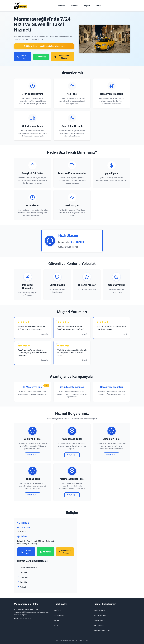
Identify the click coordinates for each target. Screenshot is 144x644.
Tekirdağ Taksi (99, 625)
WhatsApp (41, 57)
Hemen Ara (22, 57)
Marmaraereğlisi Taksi (102, 630)
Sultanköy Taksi (99, 620)
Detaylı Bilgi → (33, 455)
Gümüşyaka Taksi (100, 615)
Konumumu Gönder (62, 57)
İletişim (98, 6)
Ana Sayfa (61, 6)
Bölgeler (87, 6)
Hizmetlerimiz (59, 615)
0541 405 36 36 (24, 528)
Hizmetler (75, 6)
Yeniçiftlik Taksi (99, 610)
